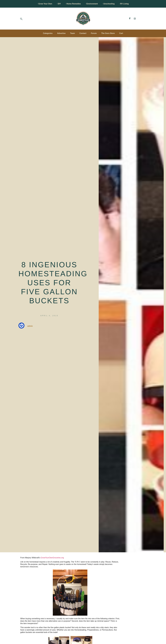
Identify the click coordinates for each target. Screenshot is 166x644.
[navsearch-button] (21, 19)
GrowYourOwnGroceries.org (52, 558)
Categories (48, 33)
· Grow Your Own (45, 4)
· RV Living (124, 4)
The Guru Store (108, 33)
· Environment (92, 4)
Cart (121, 33)
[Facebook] (130, 19)
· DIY (59, 4)
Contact (83, 33)
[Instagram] (135, 19)
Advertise (61, 33)
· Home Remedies (73, 4)
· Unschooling (108, 4)
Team (73, 33)
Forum (94, 33)
